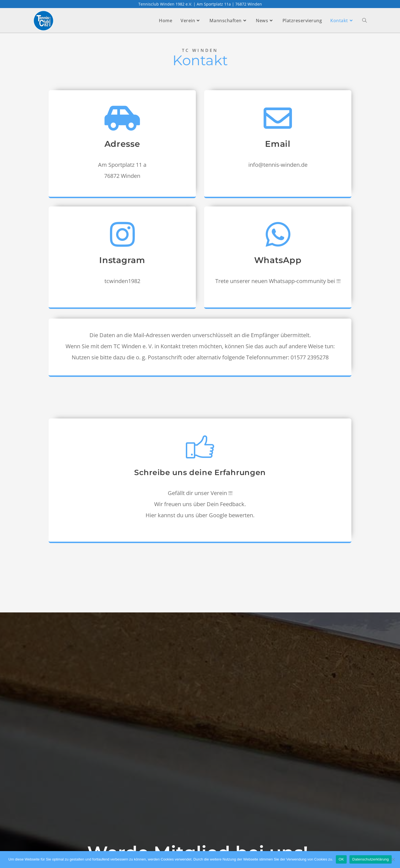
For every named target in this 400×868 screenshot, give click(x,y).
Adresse (122, 146)
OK (341, 859)
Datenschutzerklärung (370, 859)
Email (278, 146)
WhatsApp (278, 262)
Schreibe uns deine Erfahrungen (200, 474)
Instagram (122, 262)
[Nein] (393, 859)
